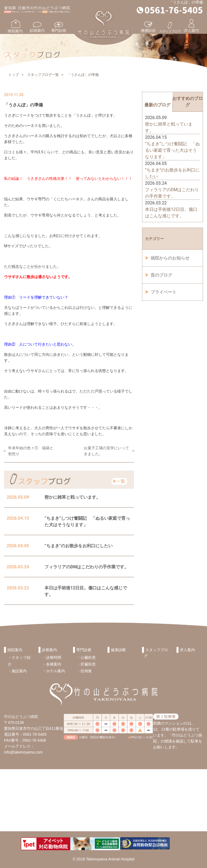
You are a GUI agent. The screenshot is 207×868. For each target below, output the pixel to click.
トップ (14, 75)
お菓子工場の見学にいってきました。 (106, 451)
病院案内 (15, 650)
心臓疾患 (88, 657)
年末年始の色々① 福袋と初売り (31, 451)
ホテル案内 (56, 671)
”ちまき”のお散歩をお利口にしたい (79, 546)
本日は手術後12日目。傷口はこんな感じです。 (171, 213)
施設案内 (19, 671)
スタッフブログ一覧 (43, 75)
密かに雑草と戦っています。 (73, 497)
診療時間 (54, 657)
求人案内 (187, 650)
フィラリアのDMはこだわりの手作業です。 (87, 567)
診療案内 (49, 650)
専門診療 (84, 650)
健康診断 (118, 650)
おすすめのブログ (188, 102)
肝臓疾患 (88, 664)
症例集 (86, 671)
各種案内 (54, 664)
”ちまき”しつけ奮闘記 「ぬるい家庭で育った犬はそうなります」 (172, 150)
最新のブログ (157, 105)
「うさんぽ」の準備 (83, 75)
